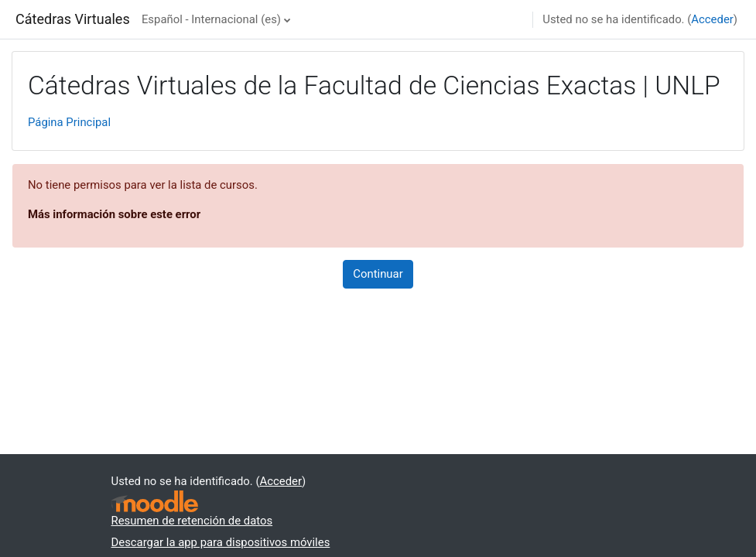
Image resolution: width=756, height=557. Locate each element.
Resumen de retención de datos (192, 521)
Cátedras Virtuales (73, 19)
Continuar (378, 274)
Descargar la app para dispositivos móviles (221, 542)
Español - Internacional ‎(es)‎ (211, 19)
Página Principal (69, 122)
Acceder (712, 19)
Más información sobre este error (114, 214)
